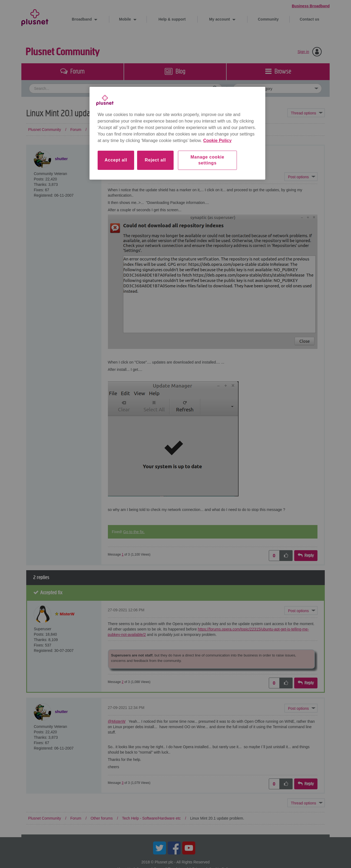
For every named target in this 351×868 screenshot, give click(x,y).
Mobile (125, 19)
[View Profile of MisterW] (67, 614)
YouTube (189, 848)
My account (220, 19)
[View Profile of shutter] (61, 159)
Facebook (174, 848)
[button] (301, 177)
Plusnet (35, 17)
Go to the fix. (134, 532)
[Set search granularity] (277, 88)
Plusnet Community (63, 52)
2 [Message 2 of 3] (123, 682)
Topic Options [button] (306, 113)
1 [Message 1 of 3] (123, 555)
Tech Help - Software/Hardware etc (151, 130)
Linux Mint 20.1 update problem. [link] (217, 130)
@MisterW (117, 721)
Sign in (303, 52)
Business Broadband (311, 6)
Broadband (82, 19)
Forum (76, 130)
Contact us (309, 19)
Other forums (102, 130)
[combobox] (126, 88)
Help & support (172, 19)
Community (268, 19)
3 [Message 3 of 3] (123, 783)
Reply (309, 555)
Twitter (160, 848)
